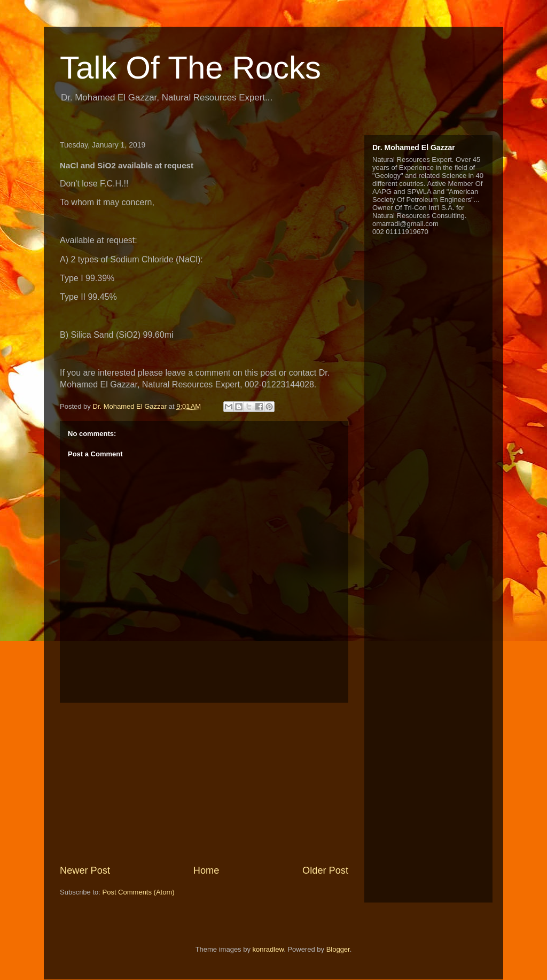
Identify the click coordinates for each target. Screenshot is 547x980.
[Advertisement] (204, 783)
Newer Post (85, 870)
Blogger (338, 949)
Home (206, 870)
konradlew (268, 949)
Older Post (325, 870)
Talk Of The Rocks (190, 68)
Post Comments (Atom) (139, 892)
